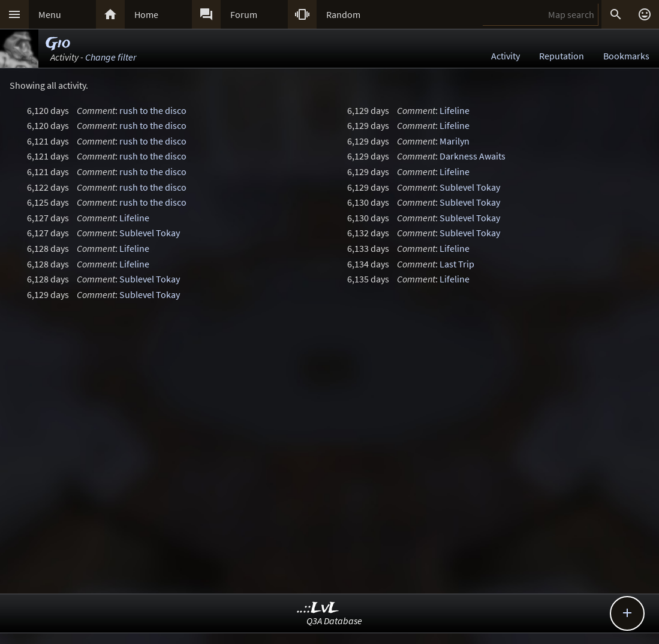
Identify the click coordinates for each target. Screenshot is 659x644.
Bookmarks (626, 56)
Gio (58, 43)
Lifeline (134, 218)
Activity (505, 56)
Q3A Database (334, 621)
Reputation (562, 56)
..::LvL (318, 608)
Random (343, 14)
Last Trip (457, 264)
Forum (244, 14)
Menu (50, 14)
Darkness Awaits (473, 156)
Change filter (111, 57)
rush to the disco (153, 110)
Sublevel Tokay (150, 233)
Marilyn (455, 141)
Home (146, 14)
